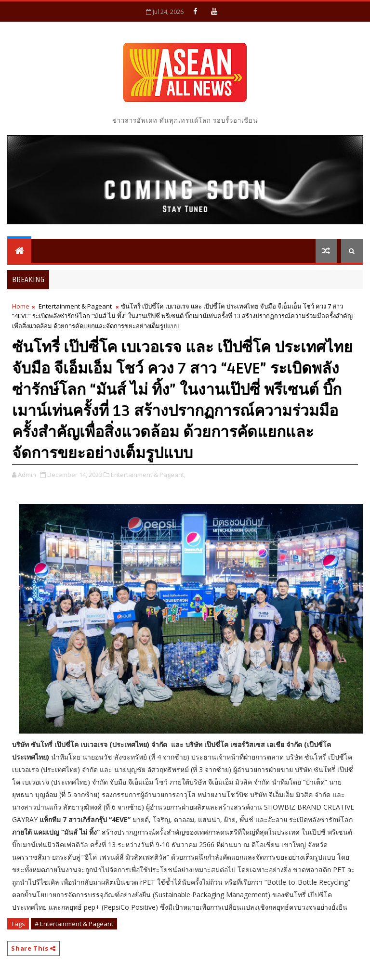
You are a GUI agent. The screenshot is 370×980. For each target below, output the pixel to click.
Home (21, 306)
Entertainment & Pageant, (148, 475)
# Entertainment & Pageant (74, 924)
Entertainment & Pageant (75, 306)
